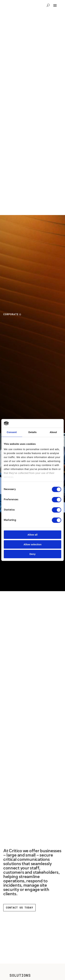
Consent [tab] (12, 432)
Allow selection (32, 544)
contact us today (19, 907)
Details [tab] (32, 432)
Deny (33, 554)
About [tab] (53, 432)
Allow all (33, 535)
